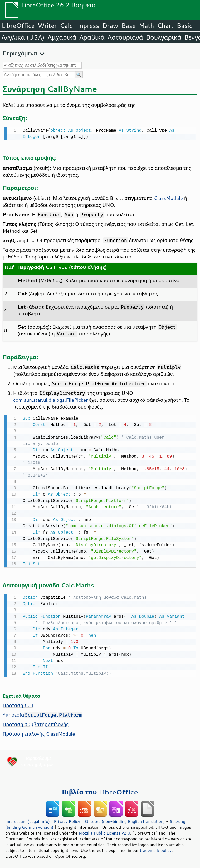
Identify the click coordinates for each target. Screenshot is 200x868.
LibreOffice (18, 26)
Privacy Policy (67, 820)
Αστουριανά (125, 37)
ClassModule (168, 198)
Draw (110, 26)
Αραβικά (92, 37)
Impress (88, 26)
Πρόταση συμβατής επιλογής (36, 723)
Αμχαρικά (62, 37)
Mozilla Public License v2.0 (104, 831)
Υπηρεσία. (43, 713)
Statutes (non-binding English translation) (124, 820)
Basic (184, 26)
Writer (47, 26)
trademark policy (156, 849)
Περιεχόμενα (20, 53)
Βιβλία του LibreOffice (100, 790)
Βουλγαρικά (164, 37)
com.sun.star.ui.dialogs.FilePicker (50, 399)
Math (147, 26)
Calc (66, 26)
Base (129, 26)
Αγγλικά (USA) (23, 37)
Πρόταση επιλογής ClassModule (39, 732)
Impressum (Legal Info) (28, 820)
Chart (165, 26)
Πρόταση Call (18, 704)
